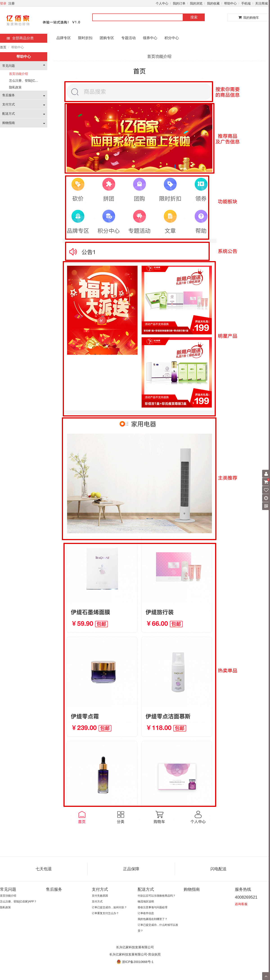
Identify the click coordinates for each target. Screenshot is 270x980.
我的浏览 (196, 3)
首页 (3, 47)
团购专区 (107, 38)
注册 (11, 3)
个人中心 (162, 3)
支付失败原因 (100, 896)
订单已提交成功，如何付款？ (109, 907)
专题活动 (128, 38)
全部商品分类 (20, 38)
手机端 (246, 3)
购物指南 (9, 123)
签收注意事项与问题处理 (153, 907)
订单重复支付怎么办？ (105, 913)
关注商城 (261, 3)
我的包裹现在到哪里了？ (153, 919)
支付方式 (9, 104)
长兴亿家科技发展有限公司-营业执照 (135, 954)
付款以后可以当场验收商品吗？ (157, 896)
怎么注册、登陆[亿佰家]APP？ (30, 81)
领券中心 (150, 38)
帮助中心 (230, 3)
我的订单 (179, 3)
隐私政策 (15, 87)
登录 (3, 3)
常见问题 (9, 66)
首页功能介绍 (18, 74)
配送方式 (9, 114)
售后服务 (9, 95)
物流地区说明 (146, 902)
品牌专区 (64, 38)
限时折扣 (85, 38)
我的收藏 (213, 3)
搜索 (194, 17)
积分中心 (172, 38)
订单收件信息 (146, 913)
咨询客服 (241, 904)
